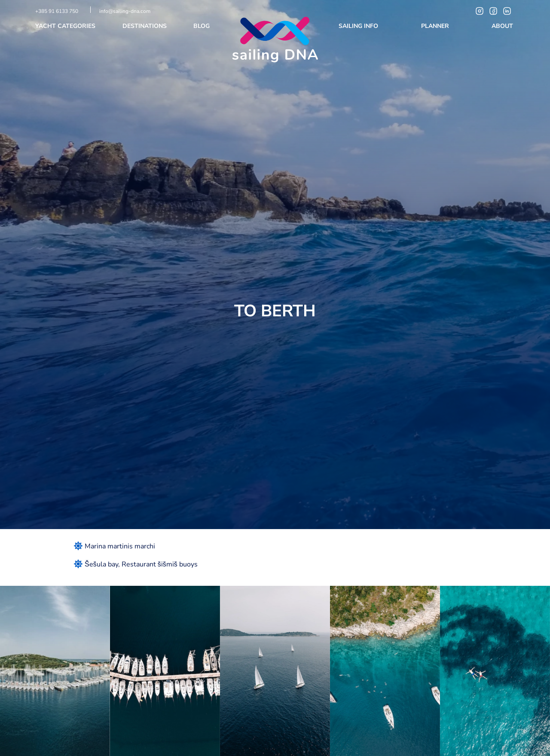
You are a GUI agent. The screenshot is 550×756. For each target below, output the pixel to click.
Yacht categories (66, 26)
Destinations (145, 26)
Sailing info (359, 26)
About (503, 26)
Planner (436, 26)
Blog (202, 26)
